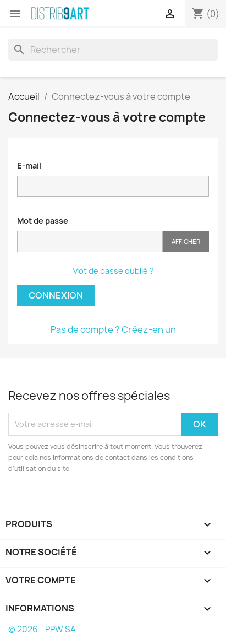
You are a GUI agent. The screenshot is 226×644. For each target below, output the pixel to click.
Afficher (186, 242)
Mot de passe (43, 221)
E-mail (29, 166)
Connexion (56, 295)
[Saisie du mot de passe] (90, 242)
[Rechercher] (113, 50)
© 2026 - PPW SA (42, 629)
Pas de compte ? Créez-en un (113, 329)
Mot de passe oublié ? (113, 271)
